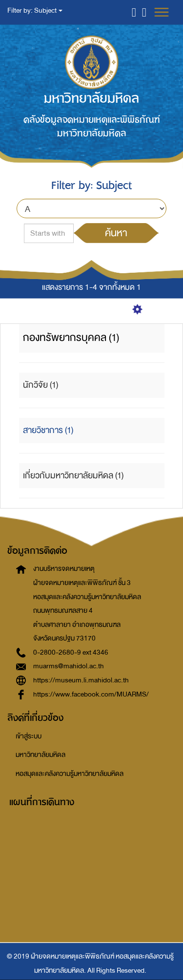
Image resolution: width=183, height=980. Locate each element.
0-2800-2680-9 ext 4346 (71, 652)
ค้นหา (116, 233)
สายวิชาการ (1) (48, 430)
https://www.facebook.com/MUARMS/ (91, 694)
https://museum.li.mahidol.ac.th (81, 680)
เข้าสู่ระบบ (29, 736)
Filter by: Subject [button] (35, 10)
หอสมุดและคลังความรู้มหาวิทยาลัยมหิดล (70, 774)
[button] (134, 12)
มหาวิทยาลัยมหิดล (41, 755)
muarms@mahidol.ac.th (69, 666)
